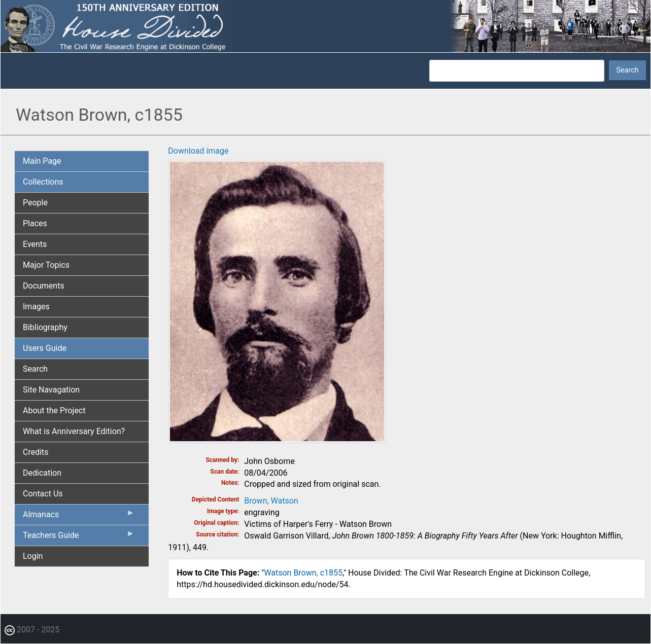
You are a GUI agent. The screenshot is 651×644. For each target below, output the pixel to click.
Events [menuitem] (35, 244)
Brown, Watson (271, 501)
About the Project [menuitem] (54, 410)
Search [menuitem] (35, 369)
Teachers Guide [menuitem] (79, 538)
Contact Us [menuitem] (43, 494)
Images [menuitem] (36, 307)
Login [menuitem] (33, 556)
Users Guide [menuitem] (45, 348)
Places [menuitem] (35, 223)
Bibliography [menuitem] (45, 327)
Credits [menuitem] (36, 452)
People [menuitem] (35, 203)
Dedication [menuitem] (42, 473)
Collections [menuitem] (43, 182)
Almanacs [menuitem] (79, 517)
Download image (198, 151)
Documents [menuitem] (44, 286)
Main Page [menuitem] (42, 161)
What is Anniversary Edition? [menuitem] (74, 431)
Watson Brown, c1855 (303, 573)
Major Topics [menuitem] (46, 265)
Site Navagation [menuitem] (51, 390)
